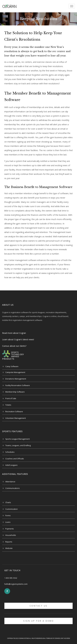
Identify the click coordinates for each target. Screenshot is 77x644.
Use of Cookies (55, 638)
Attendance (10, 482)
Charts (8, 502)
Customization (12, 509)
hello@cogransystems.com (16, 584)
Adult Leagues (11, 465)
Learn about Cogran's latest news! (18, 339)
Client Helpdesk (65, 638)
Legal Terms (46, 638)
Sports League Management (17, 439)
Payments (10, 529)
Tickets (8, 405)
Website (9, 548)
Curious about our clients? (14, 346)
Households (11, 535)
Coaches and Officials (15, 459)
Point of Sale (11, 398)
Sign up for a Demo (38, 621)
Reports (9, 542)
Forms (8, 516)
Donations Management (16, 379)
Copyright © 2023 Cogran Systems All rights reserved (25, 638)
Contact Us (39, 606)
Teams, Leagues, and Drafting (18, 445)
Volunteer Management (16, 418)
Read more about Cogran (14, 333)
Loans (8, 522)
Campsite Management (15, 372)
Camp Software (12, 366)
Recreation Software (14, 412)
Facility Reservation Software (18, 385)
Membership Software (15, 392)
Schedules (10, 452)
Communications (13, 488)
